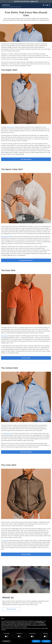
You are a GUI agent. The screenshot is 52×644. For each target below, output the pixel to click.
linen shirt (5, 540)
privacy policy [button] (39, 621)
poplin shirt (10, 127)
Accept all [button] (46, 641)
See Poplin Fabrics (26, 159)
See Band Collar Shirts (26, 260)
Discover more (11, 609)
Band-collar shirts (6, 237)
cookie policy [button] (43, 624)
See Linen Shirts (26, 554)
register (32, 1)
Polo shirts (4, 336)
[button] (50, 619)
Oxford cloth (7, 433)
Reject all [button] (36, 641)
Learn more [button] (6, 641)
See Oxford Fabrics (26, 452)
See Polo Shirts (26, 358)
